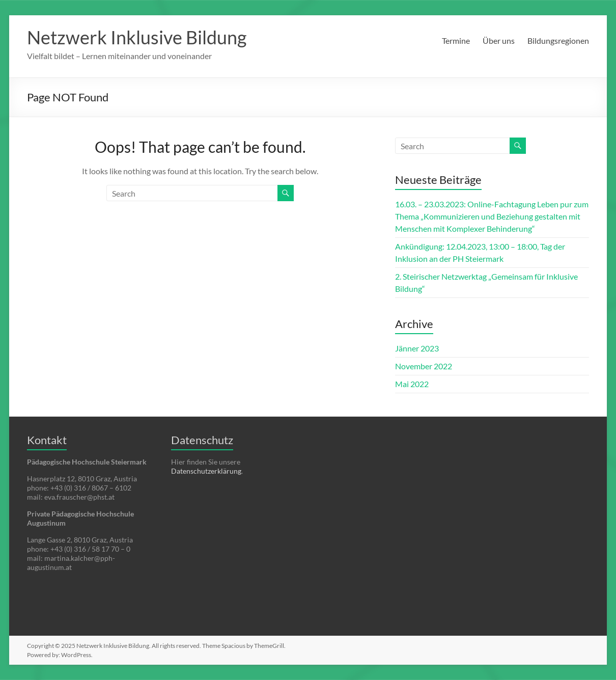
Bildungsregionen (558, 40)
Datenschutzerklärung (206, 471)
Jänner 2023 (417, 348)
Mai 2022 (412, 384)
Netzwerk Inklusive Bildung (137, 37)
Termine (456, 40)
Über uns (499, 40)
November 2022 (424, 366)
